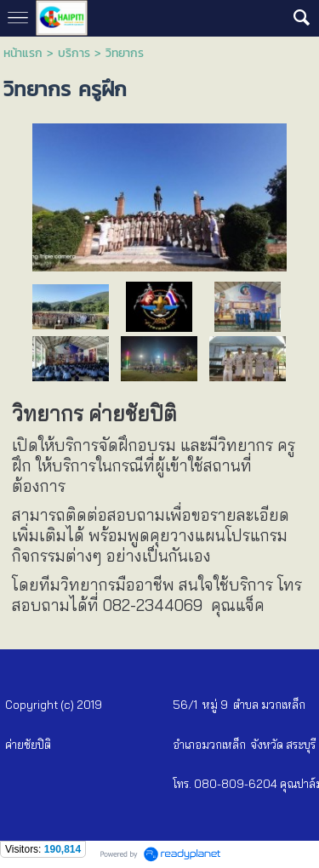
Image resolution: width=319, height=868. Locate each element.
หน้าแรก (25, 53)
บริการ (74, 53)
